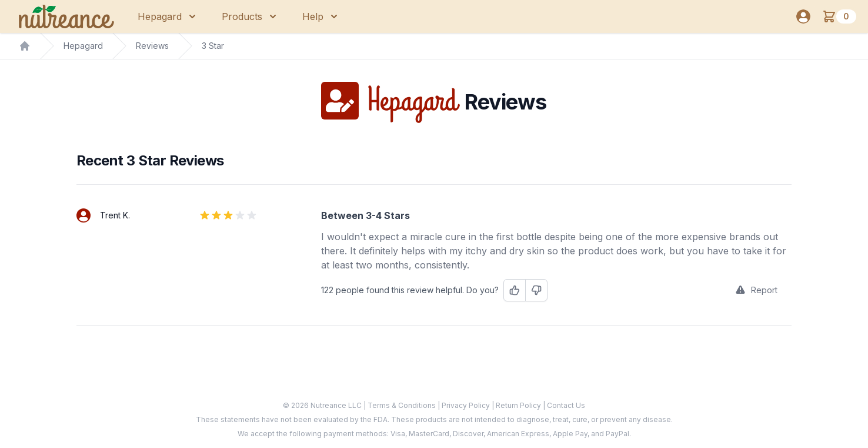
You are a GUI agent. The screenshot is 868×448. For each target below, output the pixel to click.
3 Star (213, 46)
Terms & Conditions (403, 405)
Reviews (152, 46)
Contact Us (566, 405)
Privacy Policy (467, 405)
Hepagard (83, 46)
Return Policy (519, 405)
